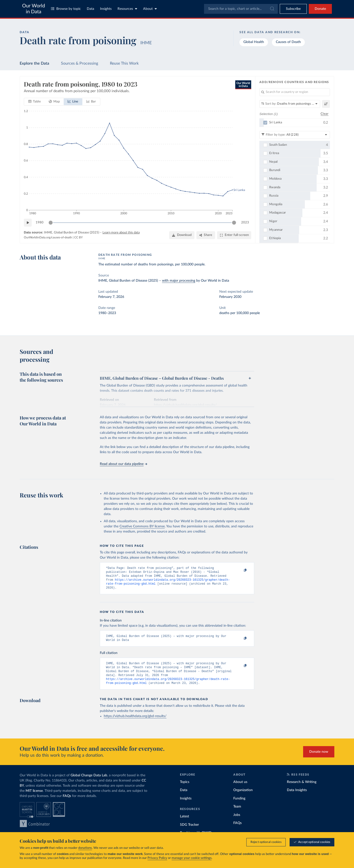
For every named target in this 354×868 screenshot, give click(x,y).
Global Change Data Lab (89, 782)
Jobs (237, 822)
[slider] (51, 223)
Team (237, 813)
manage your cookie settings (192, 858)
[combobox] (241, 9)
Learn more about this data (121, 233)
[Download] (182, 235)
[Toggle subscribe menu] (293, 9)
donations (85, 848)
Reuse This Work (124, 63)
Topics (185, 789)
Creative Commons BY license (142, 526)
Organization (243, 797)
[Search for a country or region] (295, 92)
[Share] (206, 235)
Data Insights (297, 797)
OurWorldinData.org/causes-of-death (48, 237)
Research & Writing (302, 789)
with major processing (179, 281)
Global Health (254, 42)
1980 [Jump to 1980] (40, 223)
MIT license (34, 798)
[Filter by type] (295, 135)
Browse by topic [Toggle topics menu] (66, 9)
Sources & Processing (80, 63)
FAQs (67, 803)
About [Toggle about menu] (150, 9)
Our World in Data (34, 9)
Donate (320, 9)
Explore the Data (34, 63)
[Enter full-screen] (234, 235)
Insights (106, 9)
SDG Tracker (189, 832)
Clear (324, 114)
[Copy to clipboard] (240, 570)
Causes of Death (288, 42)
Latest (184, 823)
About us (240, 789)
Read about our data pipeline (123, 464)
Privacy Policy (157, 858)
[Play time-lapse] (28, 223)
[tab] (35, 102)
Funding (239, 805)
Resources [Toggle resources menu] (127, 9)
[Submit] (272, 9)
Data (90, 9)
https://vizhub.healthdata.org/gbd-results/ (135, 723)
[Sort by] (290, 104)
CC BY (78, 237)
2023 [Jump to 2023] (245, 223)
